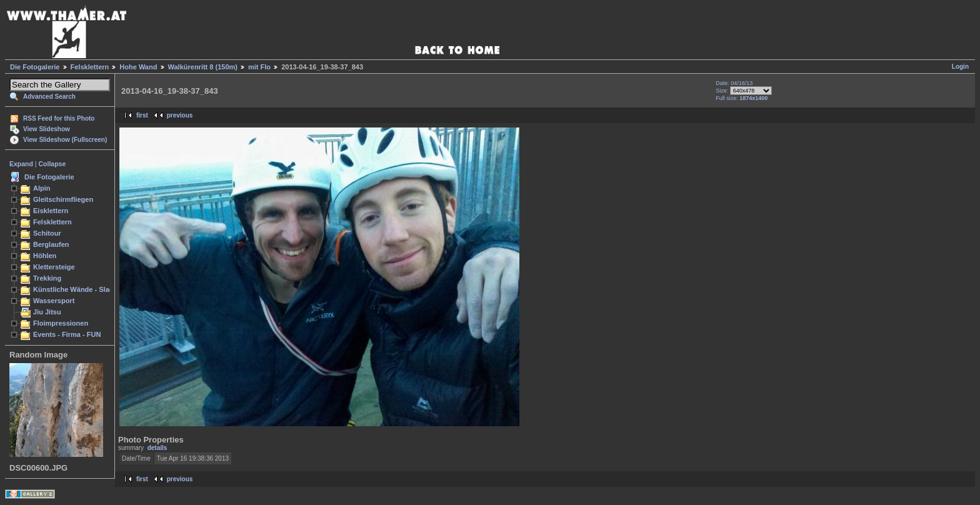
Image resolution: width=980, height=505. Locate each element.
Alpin (42, 188)
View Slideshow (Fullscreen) (65, 140)
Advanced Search (49, 97)
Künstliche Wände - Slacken (79, 289)
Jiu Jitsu (47, 312)
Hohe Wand (138, 67)
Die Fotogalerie (35, 67)
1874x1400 (753, 98)
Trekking (47, 278)
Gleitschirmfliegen (63, 199)
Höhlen (45, 256)
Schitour (47, 233)
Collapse (52, 164)
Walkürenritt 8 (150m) (203, 67)
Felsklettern (90, 67)
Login (960, 67)
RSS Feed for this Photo (59, 118)
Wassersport (54, 301)
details (157, 448)
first (142, 115)
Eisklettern (51, 211)
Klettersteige (54, 267)
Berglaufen (51, 244)
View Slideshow (47, 129)
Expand (21, 164)
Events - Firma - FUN (67, 334)
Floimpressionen (61, 323)
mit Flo (259, 67)
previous (180, 115)
